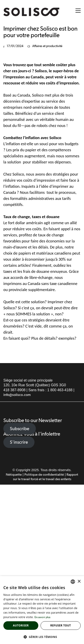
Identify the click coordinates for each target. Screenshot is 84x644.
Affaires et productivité (47, 46)
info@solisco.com (17, 395)
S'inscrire (19, 442)
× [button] (79, 582)
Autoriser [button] (21, 625)
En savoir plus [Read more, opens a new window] (43, 617)
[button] (78, 11)
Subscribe (20, 429)
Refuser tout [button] (60, 625)
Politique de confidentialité (44, 475)
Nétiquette (14, 475)
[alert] (42, 610)
